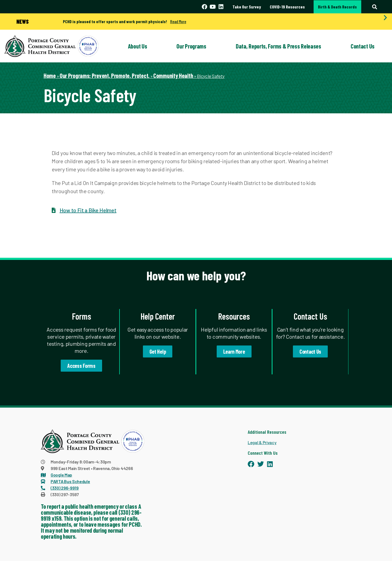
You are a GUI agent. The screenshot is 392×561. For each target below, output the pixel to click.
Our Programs (191, 46)
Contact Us (363, 46)
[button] (374, 7)
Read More (178, 21)
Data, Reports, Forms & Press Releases (278, 46)
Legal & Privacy (262, 442)
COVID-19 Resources (287, 7)
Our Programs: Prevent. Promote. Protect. (105, 75)
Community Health (173, 75)
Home (50, 75)
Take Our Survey (247, 7)
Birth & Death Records (337, 7)
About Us (138, 46)
